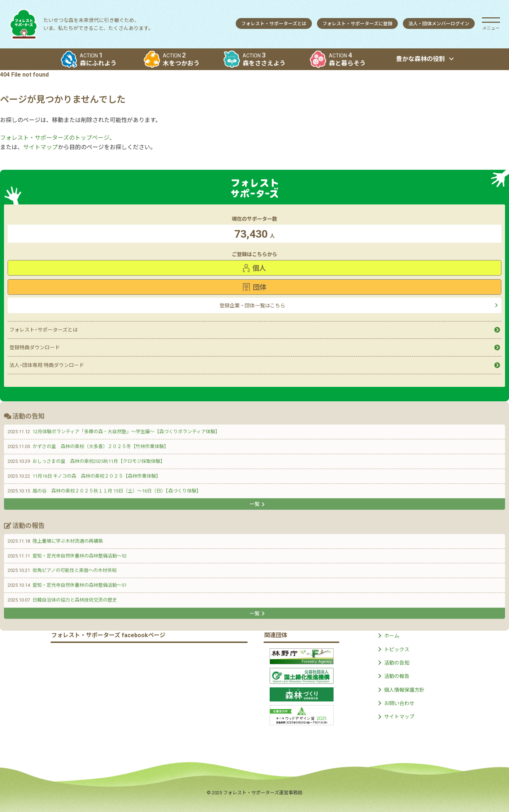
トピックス (397, 649)
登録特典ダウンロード (35, 347)
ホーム (392, 636)
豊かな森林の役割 (421, 59)
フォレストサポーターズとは (274, 24)
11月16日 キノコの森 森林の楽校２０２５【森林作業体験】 (97, 477)
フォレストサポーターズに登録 (357, 24)
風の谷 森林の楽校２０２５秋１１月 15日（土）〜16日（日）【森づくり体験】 (117, 492)
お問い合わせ (399, 703)
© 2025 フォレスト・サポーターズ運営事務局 (255, 793)
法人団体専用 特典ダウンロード (47, 365)
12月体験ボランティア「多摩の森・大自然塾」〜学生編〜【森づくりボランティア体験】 (126, 433)
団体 (255, 287)
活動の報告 (397, 676)
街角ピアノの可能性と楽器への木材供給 (75, 572)
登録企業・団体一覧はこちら (252, 306)
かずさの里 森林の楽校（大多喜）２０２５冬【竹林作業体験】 (101, 448)
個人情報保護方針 (404, 690)
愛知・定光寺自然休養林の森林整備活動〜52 (80, 557)
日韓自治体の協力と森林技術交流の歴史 (75, 601)
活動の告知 (397, 663)
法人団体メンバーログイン (439, 24)
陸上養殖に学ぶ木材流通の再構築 (68, 542)
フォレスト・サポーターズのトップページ (55, 138)
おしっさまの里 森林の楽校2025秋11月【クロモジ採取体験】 (99, 463)
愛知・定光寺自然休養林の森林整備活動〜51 (80, 586)
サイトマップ (40, 147)
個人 (255, 268)
